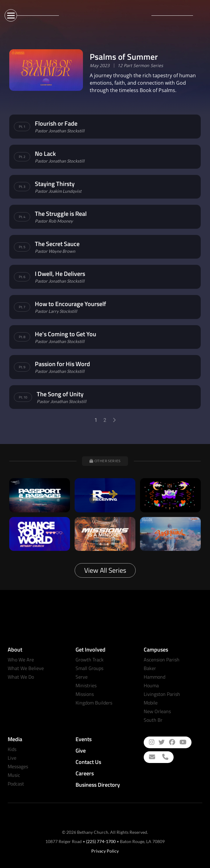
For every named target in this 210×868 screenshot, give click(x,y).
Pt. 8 (22, 337)
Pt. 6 (22, 277)
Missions (85, 694)
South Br (153, 720)
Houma (151, 685)
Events (84, 739)
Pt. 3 (22, 187)
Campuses (156, 650)
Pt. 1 (22, 127)
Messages (18, 766)
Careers (85, 773)
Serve (82, 677)
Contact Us (88, 762)
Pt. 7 (22, 307)
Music (14, 775)
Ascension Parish (162, 660)
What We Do (21, 677)
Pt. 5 (22, 247)
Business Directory (98, 785)
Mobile (151, 703)
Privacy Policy (105, 851)
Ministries (86, 685)
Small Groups (89, 668)
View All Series (105, 570)
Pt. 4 (22, 217)
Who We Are (21, 660)
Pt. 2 (22, 157)
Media (15, 739)
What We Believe (26, 668)
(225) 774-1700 (101, 841)
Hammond (154, 677)
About (15, 650)
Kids (12, 749)
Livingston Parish (162, 694)
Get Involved (91, 650)
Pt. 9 (22, 367)
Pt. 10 (23, 397)
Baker (150, 668)
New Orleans (157, 711)
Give (81, 751)
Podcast (16, 784)
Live (12, 758)
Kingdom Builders (94, 703)
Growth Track (90, 660)
